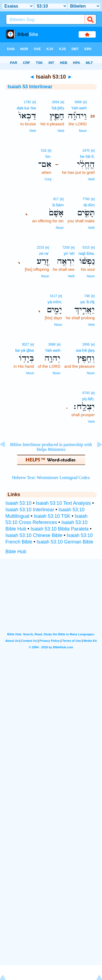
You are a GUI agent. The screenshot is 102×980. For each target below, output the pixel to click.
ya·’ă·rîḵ (87, 302)
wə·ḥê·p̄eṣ (85, 350)
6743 (86, 393)
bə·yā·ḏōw (25, 350)
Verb (61, 131)
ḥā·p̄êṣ (58, 108)
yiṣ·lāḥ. (88, 399)
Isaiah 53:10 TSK (52, 516)
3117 (53, 296)
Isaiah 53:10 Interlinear (30, 510)
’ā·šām (58, 205)
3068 (78, 102)
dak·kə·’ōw (27, 108)
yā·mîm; (55, 302)
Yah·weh (79, 108)
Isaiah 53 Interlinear (30, 87)
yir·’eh (69, 253)
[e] (85, 102)
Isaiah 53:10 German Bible (65, 542)
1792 (27, 102)
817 (56, 199)
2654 (56, 102)
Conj (48, 179)
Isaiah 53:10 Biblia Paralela (59, 529)
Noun (83, 131)
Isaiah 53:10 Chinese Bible (34, 535)
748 (87, 296)
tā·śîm (89, 205)
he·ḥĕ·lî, (87, 156)
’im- (48, 156)
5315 (86, 248)
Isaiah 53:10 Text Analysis (63, 503)
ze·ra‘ (44, 253)
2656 (86, 344)
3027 (25, 344)
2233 (40, 248)
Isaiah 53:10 (18, 503)
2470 (86, 151)
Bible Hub (16, 552)
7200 (66, 248)
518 (44, 151)
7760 (86, 199)
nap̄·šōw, (86, 253)
